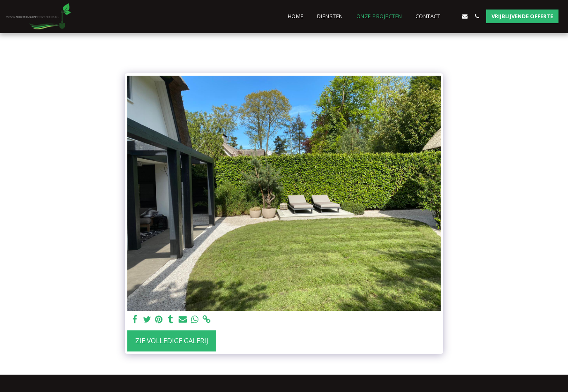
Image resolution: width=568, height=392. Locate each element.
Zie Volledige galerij (172, 341)
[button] (453, 16)
